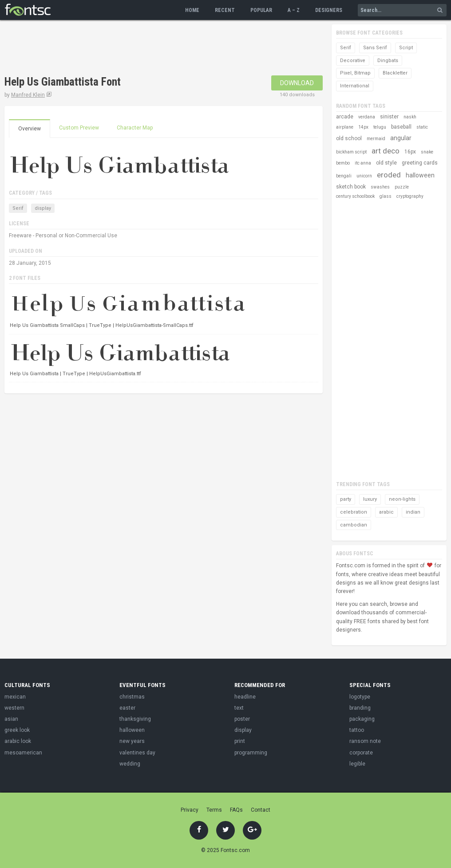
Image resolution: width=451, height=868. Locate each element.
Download (297, 83)
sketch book (351, 187)
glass (386, 196)
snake (427, 152)
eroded (389, 175)
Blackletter (395, 73)
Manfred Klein (28, 95)
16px (410, 152)
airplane (345, 127)
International (355, 86)
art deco (386, 151)
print (240, 741)
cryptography (410, 196)
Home (192, 10)
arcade (345, 117)
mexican (15, 697)
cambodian (354, 525)
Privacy (190, 810)
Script (406, 48)
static (422, 127)
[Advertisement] (166, 49)
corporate (361, 753)
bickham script (351, 152)
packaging (362, 719)
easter (127, 708)
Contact (261, 810)
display (43, 208)
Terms (214, 810)
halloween (420, 175)
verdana (367, 117)
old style (386, 163)
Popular (261, 10)
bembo (343, 163)
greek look (17, 730)
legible (357, 764)
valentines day (137, 753)
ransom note (365, 741)
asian (11, 719)
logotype (360, 697)
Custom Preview (79, 128)
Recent (225, 10)
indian (413, 512)
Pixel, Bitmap (355, 73)
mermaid (376, 139)
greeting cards (420, 163)
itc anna (363, 163)
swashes (380, 187)
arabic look (18, 741)
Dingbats (388, 61)
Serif (18, 208)
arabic (386, 512)
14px (363, 127)
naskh (410, 117)
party (346, 499)
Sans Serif (375, 48)
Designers (329, 10)
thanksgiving (135, 719)
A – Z (294, 10)
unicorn (364, 176)
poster (242, 719)
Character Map (135, 128)
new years (132, 741)
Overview (30, 129)
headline (245, 697)
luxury (370, 499)
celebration (354, 512)
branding (360, 708)
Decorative (353, 61)
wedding (130, 764)
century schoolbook (355, 196)
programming (251, 753)
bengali (344, 176)
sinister (389, 117)
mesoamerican (23, 753)
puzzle (402, 187)
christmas (132, 697)
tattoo (357, 730)
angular (401, 138)
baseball (401, 127)
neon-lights (402, 499)
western (14, 708)
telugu (380, 127)
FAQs (236, 810)
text (239, 708)
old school (349, 138)
